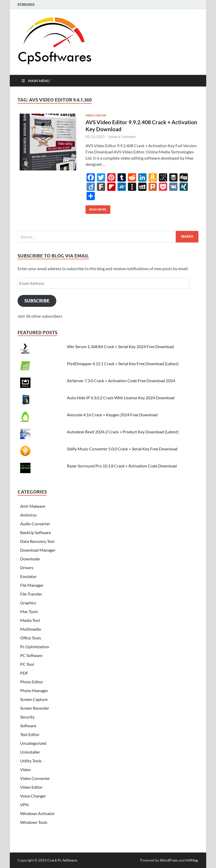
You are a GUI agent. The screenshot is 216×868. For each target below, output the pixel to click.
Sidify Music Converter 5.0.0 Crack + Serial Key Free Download (122, 449)
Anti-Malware (33, 506)
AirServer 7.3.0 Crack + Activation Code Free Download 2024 (121, 381)
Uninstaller (30, 752)
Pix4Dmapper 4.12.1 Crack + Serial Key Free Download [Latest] (123, 363)
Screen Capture (34, 699)
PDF (24, 673)
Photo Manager (34, 690)
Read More (96, 208)
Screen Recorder (35, 708)
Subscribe (37, 301)
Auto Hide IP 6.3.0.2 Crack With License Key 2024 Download (121, 398)
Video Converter (35, 778)
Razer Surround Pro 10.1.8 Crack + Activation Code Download (122, 466)
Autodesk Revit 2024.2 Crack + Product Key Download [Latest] (123, 432)
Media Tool (30, 620)
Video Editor (96, 115)
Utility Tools (31, 761)
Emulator (28, 576)
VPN (24, 805)
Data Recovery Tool (37, 541)
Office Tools (31, 638)
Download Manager (38, 550)
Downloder (30, 559)
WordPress (169, 860)
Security (27, 717)
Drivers (27, 568)
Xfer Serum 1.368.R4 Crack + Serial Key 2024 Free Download (120, 346)
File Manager (32, 585)
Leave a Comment (122, 137)
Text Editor (30, 734)
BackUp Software (36, 532)
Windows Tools (34, 822)
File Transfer (31, 594)
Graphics (28, 603)
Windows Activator (37, 813)
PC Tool (27, 664)
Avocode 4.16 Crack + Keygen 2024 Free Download (112, 415)
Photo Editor (32, 682)
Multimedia (30, 629)
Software (28, 726)
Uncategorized (33, 743)
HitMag (192, 860)
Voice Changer (33, 796)
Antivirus (28, 515)
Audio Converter (35, 524)
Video (25, 769)
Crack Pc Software (62, 860)
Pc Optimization (35, 647)
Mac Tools (29, 611)
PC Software (31, 655)
